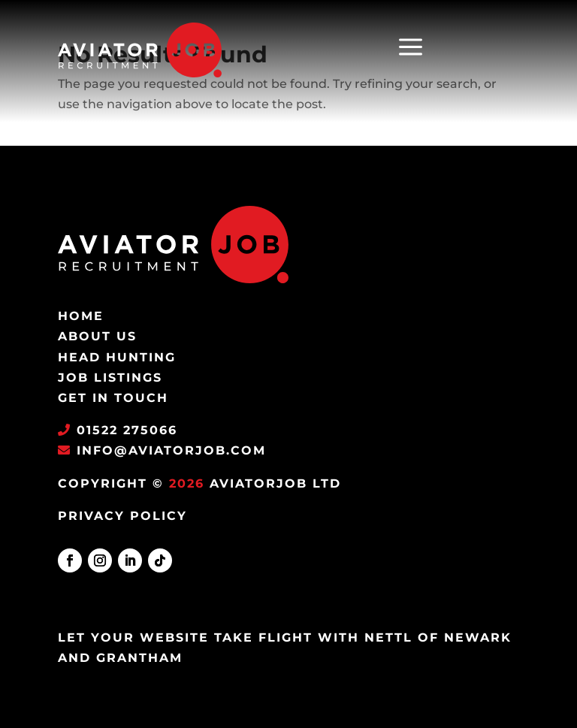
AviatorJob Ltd (275, 483)
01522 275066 (127, 430)
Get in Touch (113, 398)
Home (81, 316)
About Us (97, 336)
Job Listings (110, 378)
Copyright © (111, 483)
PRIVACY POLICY (122, 516)
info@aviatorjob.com (169, 450)
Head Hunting (117, 357)
